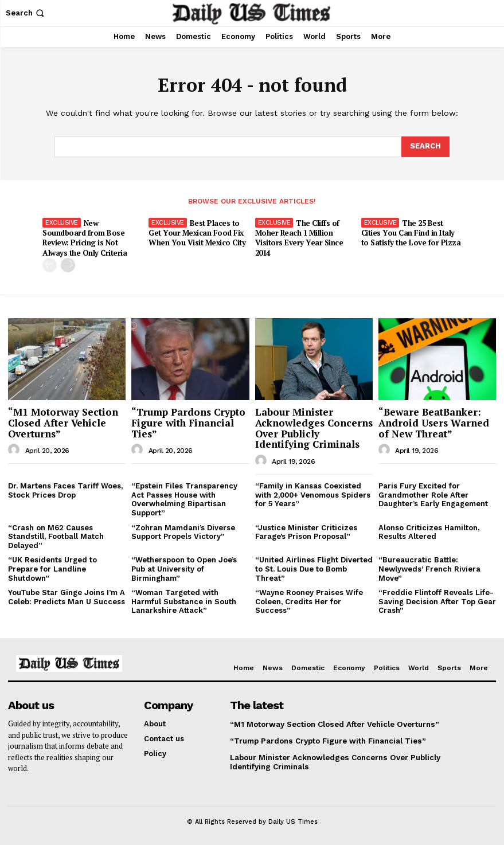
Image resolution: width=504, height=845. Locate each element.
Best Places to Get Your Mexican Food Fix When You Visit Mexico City (196, 233)
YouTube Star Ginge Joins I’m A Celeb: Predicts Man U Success (67, 596)
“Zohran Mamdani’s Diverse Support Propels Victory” (183, 531)
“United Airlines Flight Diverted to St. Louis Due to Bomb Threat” (314, 568)
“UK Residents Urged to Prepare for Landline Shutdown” (52, 568)
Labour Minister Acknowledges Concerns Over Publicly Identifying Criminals (314, 427)
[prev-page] (50, 265)
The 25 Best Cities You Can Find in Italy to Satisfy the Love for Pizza (411, 233)
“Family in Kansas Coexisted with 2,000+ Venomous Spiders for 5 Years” (313, 494)
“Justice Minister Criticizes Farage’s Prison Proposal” (306, 531)
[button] (26, 13)
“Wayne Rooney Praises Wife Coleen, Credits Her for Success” (309, 601)
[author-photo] (15, 449)
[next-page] (68, 265)
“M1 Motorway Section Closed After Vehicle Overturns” (63, 422)
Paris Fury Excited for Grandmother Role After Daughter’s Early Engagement (433, 494)
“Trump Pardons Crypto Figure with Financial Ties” (188, 422)
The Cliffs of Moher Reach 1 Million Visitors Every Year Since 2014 (299, 238)
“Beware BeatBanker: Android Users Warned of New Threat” (434, 422)
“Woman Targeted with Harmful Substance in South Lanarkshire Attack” (184, 601)
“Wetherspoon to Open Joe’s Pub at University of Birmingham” (184, 568)
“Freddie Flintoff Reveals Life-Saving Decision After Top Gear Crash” (437, 601)
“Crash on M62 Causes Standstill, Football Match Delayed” (56, 535)
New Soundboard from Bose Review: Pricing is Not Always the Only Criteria (84, 238)
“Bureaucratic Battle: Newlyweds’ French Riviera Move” (429, 568)
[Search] (425, 147)
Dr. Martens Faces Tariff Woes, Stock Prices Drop (65, 490)
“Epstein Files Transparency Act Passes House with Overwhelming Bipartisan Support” (184, 499)
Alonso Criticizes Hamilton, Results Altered (429, 531)
